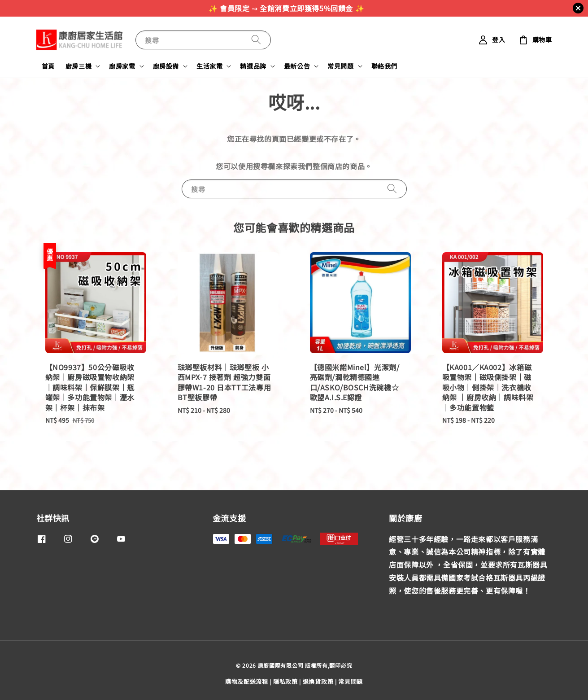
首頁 (48, 66)
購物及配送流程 (247, 681)
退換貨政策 (318, 681)
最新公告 (297, 66)
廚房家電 (122, 66)
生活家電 (209, 66)
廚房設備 (166, 66)
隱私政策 (285, 681)
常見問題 (340, 66)
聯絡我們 (384, 66)
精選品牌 (253, 66)
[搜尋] (256, 40)
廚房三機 (78, 66)
